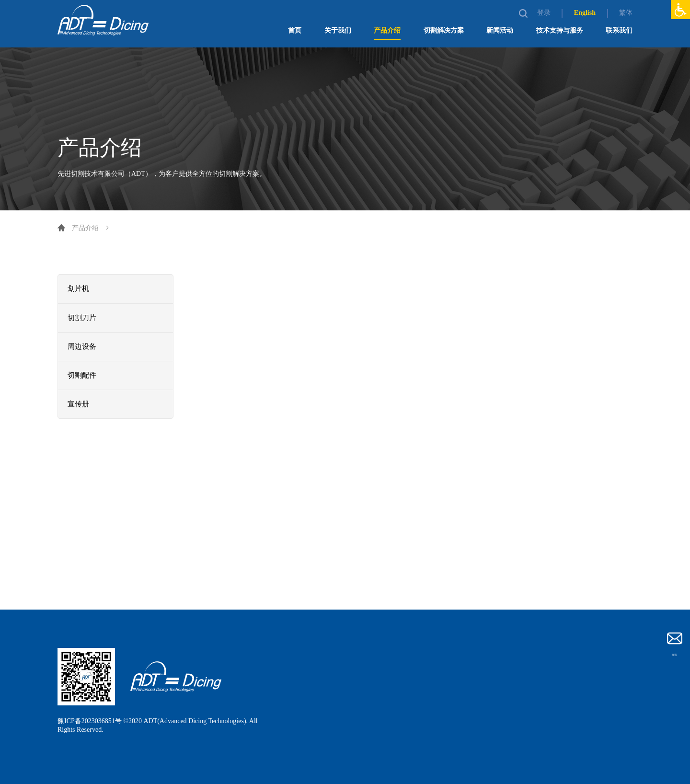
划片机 (79, 289)
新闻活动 (500, 30)
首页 (295, 30)
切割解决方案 (444, 30)
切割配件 (83, 375)
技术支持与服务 (560, 30)
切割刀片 (83, 318)
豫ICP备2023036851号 (90, 721)
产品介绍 (387, 30)
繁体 (626, 13)
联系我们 (619, 30)
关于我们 (338, 30)
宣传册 (79, 404)
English (585, 13)
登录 (545, 13)
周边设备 (83, 347)
